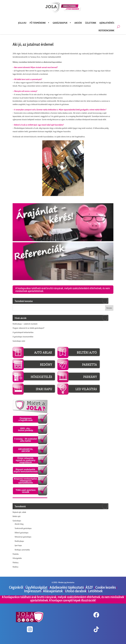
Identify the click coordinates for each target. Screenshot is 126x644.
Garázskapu (17, 521)
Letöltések (95, 591)
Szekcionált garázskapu (23, 528)
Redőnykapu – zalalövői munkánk (25, 324)
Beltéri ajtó (17, 516)
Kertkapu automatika (22, 550)
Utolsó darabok (76, 591)
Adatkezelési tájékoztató (67, 587)
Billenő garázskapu (22, 533)
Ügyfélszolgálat (37, 587)
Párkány (16, 562)
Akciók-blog (19, 524)
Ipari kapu (18, 545)
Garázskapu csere (19, 341)
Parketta (16, 554)
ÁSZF (90, 587)
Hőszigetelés (17, 558)
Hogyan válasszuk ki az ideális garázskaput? (28, 328)
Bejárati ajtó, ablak (19, 512)
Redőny (15, 567)
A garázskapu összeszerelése (23, 337)
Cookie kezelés (106, 587)
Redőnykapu (19, 541)
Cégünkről (16, 587)
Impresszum (33, 591)
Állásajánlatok (53, 591)
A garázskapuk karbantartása (23, 332)
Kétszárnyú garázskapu (23, 537)
